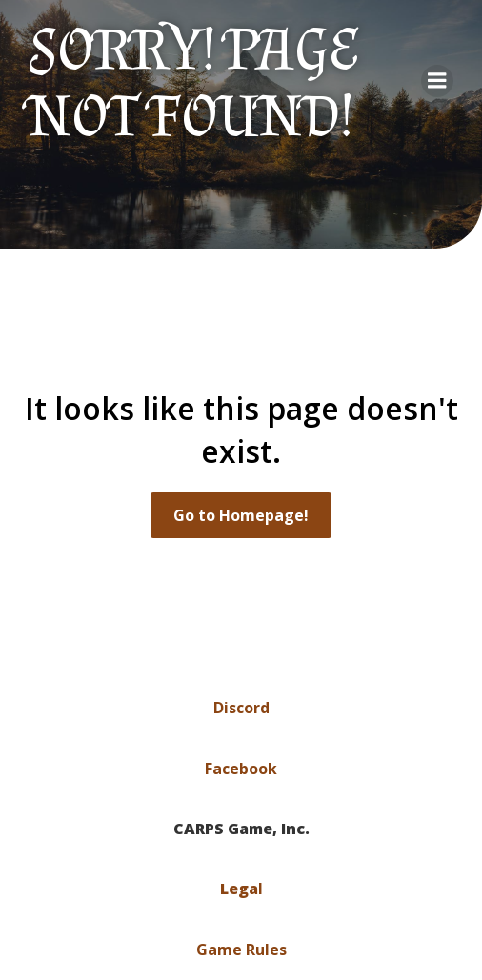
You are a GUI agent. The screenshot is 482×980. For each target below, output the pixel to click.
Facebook (241, 769)
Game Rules (241, 950)
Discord (241, 708)
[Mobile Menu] (437, 81)
